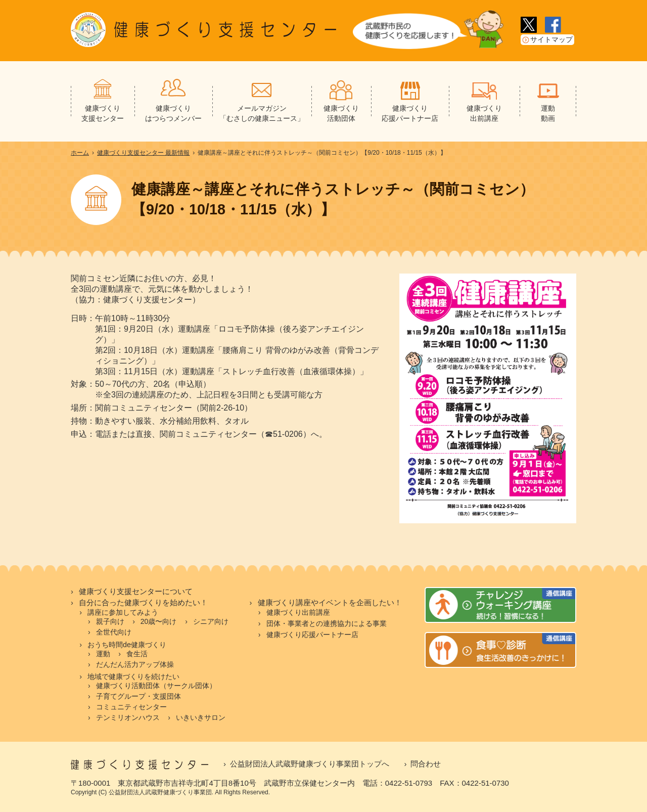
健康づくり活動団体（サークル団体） (156, 686)
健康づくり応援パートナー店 (312, 635)
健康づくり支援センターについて (136, 592)
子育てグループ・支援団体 (138, 696)
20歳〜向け (159, 621)
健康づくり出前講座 (298, 612)
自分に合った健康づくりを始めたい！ (143, 603)
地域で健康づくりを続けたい (133, 676)
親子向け (110, 621)
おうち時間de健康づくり (127, 645)
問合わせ (426, 764)
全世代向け (114, 632)
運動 (103, 654)
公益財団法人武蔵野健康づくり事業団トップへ (310, 764)
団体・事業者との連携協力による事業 (327, 623)
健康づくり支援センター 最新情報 (143, 153)
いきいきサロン (201, 717)
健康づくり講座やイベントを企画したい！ (330, 603)
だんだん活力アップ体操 (135, 664)
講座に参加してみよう (123, 612)
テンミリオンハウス (128, 717)
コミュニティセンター (131, 707)
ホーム (80, 153)
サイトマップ (551, 40)
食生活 (137, 654)
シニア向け (211, 621)
